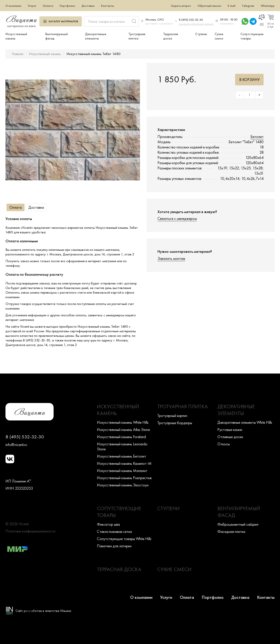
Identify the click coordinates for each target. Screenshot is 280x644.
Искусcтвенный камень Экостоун (123, 485)
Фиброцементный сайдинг (238, 524)
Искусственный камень (45, 54)
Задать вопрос (181, 6)
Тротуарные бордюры (175, 423)
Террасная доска (171, 36)
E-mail (232, 6)
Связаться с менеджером (177, 218)
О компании (13, 6)
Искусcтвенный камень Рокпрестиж (124, 478)
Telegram (248, 6)
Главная (18, 54)
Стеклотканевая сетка (114, 531)
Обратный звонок (209, 6)
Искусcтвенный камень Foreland (121, 437)
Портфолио (67, 6)
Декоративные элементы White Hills (245, 422)
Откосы (224, 444)
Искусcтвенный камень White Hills (123, 422)
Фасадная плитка (231, 531)
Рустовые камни (230, 430)
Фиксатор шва (108, 524)
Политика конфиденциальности (30, 531)
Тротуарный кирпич (172, 416)
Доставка (88, 6)
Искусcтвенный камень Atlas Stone (123, 430)
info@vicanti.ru (16, 445)
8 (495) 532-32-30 (191, 20)
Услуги (32, 6)
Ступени (201, 34)
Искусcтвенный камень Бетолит (122, 456)
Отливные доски (230, 437)
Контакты (108, 6)
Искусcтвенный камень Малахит (122, 471)
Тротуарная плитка (137, 36)
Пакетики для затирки (114, 546)
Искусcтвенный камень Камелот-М (124, 463)
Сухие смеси (219, 36)
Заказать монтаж (171, 258)
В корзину (249, 80)
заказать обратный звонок (196, 24)
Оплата (48, 6)
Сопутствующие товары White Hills (124, 539)
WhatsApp (268, 6)
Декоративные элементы (96, 36)
